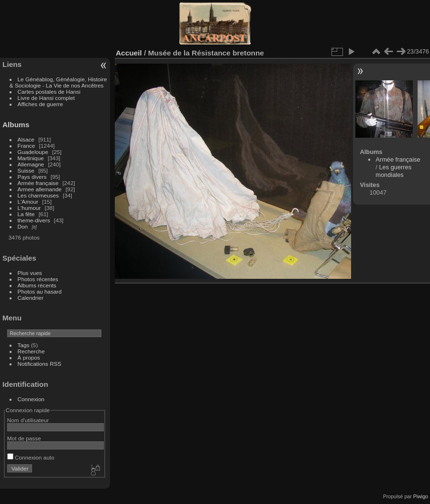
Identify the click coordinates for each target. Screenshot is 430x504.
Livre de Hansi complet (46, 98)
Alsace (26, 139)
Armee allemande (40, 189)
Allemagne (31, 164)
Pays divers (32, 177)
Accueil (129, 53)
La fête (26, 214)
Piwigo (421, 496)
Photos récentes (38, 279)
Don (23, 226)
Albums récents (37, 285)
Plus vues (30, 273)
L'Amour (28, 202)
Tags (24, 345)
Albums (16, 125)
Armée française (38, 183)
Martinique (31, 158)
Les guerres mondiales (393, 171)
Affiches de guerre (40, 104)
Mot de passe (24, 438)
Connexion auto (31, 457)
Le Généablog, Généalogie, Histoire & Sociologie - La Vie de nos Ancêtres (58, 82)
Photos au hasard (40, 291)
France (27, 146)
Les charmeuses (38, 195)
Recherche (31, 351)
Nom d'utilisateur (28, 420)
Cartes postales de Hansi (49, 92)
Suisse (26, 170)
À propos (29, 357)
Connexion (31, 399)
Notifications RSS (40, 364)
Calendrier (31, 298)
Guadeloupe (33, 152)
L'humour (29, 208)
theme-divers (34, 220)
